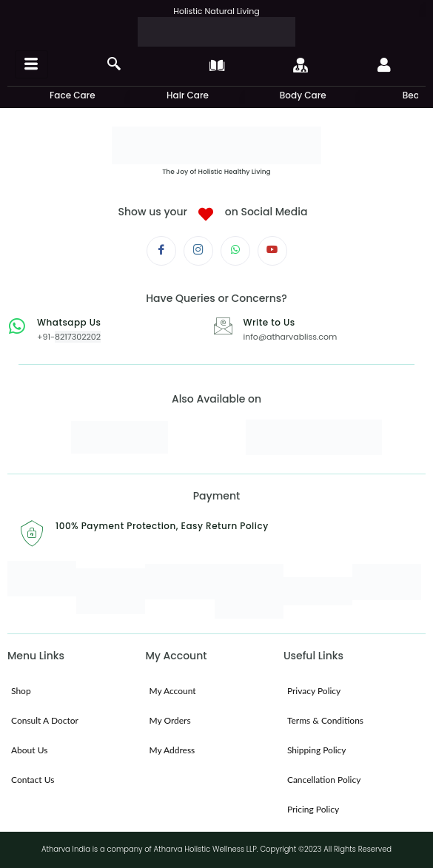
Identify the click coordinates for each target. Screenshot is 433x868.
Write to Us (269, 322)
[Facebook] (161, 251)
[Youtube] (272, 251)
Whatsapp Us (69, 322)
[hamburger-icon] (31, 64)
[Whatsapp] (235, 251)
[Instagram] (198, 251)
